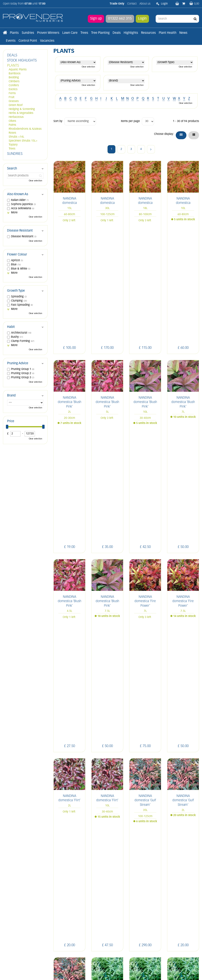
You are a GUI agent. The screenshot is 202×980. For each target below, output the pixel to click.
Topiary (13, 145)
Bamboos (15, 74)
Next (151, 149)
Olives (12, 121)
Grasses (14, 101)
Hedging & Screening (22, 109)
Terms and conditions (67, 921)
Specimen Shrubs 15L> (23, 141)
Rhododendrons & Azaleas (25, 129)
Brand (11, 396)
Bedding (14, 78)
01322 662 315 (120, 19)
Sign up (96, 19)
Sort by (58, 121)
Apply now (64, 929)
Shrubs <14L (16, 137)
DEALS (12, 55)
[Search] (177, 19)
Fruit (12, 97)
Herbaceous (16, 117)
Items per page (130, 121)
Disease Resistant (20, 231)
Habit (11, 327)
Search (12, 169)
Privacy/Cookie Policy (124, 973)
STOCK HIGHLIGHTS (22, 61)
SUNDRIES (15, 154)
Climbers (14, 82)
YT (158, 896)
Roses (12, 133)
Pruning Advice (18, 363)
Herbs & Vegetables (21, 113)
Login (142, 19)
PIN (185, 886)
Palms (12, 125)
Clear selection (88, 67)
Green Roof (16, 105)
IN (176, 886)
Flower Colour (17, 255)
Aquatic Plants (18, 70)
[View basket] (194, 4)
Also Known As (18, 194)
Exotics (13, 89)
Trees (12, 149)
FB (167, 886)
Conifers (14, 86)
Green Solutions (102, 973)
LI (158, 886)
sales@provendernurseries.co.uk (23, 931)
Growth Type (16, 291)
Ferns (12, 93)
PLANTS (13, 66)
